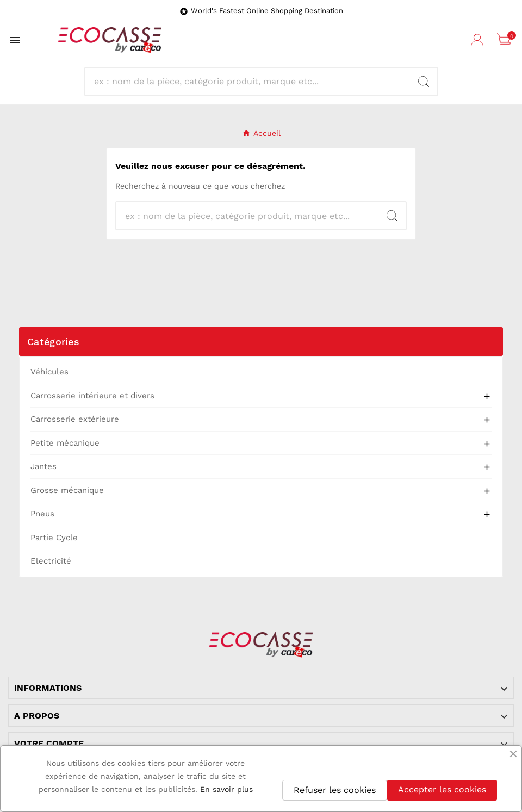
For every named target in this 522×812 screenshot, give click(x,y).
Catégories (53, 342)
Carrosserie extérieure (75, 419)
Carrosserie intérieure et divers (92, 396)
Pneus (42, 514)
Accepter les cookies (442, 789)
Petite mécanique (65, 443)
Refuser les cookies (335, 790)
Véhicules (49, 372)
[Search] (252, 82)
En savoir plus (226, 789)
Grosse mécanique (67, 490)
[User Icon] (478, 40)
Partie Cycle (54, 538)
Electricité (51, 561)
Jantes (43, 466)
